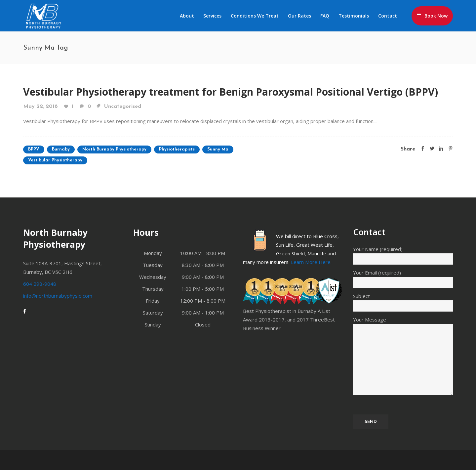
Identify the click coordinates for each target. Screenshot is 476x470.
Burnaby (61, 149)
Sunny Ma (218, 149)
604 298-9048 (40, 284)
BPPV (34, 149)
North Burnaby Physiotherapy (114, 149)
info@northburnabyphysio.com (58, 296)
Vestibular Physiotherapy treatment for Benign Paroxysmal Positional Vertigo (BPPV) (231, 92)
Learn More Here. (311, 262)
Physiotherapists (177, 149)
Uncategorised (123, 107)
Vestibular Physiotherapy (55, 160)
